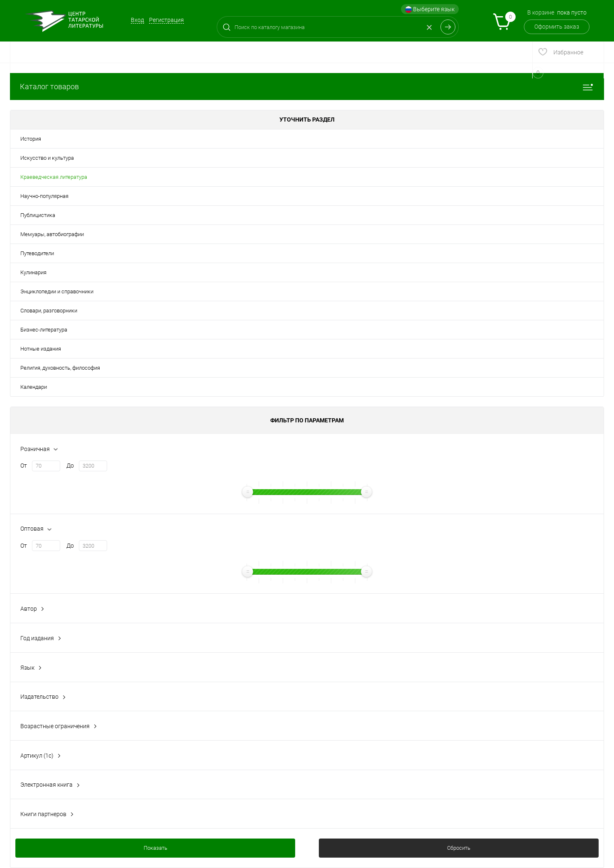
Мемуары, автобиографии (52, 234)
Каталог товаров (307, 87)
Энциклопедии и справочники (57, 291)
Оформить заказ (557, 27)
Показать (155, 848)
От (24, 466)
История (31, 139)
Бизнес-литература (44, 330)
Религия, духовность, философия (60, 368)
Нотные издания (41, 349)
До (70, 466)
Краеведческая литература (54, 177)
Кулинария (33, 272)
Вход (137, 20)
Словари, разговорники (49, 311)
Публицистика (38, 215)
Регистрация (166, 20)
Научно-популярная (44, 196)
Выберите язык (430, 9)
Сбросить (459, 848)
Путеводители (37, 253)
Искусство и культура (47, 158)
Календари (34, 387)
